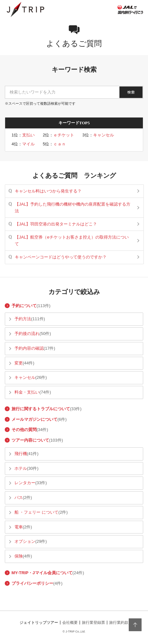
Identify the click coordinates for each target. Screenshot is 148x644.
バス (19, 497)
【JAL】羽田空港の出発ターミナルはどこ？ (56, 224)
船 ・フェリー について (36, 512)
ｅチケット (64, 135)
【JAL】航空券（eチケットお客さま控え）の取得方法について (72, 240)
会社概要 (70, 623)
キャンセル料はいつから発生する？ (48, 191)
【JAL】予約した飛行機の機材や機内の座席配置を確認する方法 (73, 207)
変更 (19, 363)
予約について (24, 306)
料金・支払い (27, 392)
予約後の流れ (27, 334)
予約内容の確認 (29, 348)
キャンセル (104, 135)
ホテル (21, 468)
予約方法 (23, 319)
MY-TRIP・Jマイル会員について (42, 573)
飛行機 (21, 454)
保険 (19, 556)
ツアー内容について (30, 440)
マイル (28, 144)
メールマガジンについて (35, 419)
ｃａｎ (60, 144)
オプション (25, 541)
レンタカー (25, 483)
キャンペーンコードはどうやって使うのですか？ (61, 257)
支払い (28, 135)
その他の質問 (24, 430)
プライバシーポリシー (32, 583)
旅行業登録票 (93, 623)
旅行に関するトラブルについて (41, 409)
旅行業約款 (119, 623)
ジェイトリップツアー (39, 623)
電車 (19, 527)
